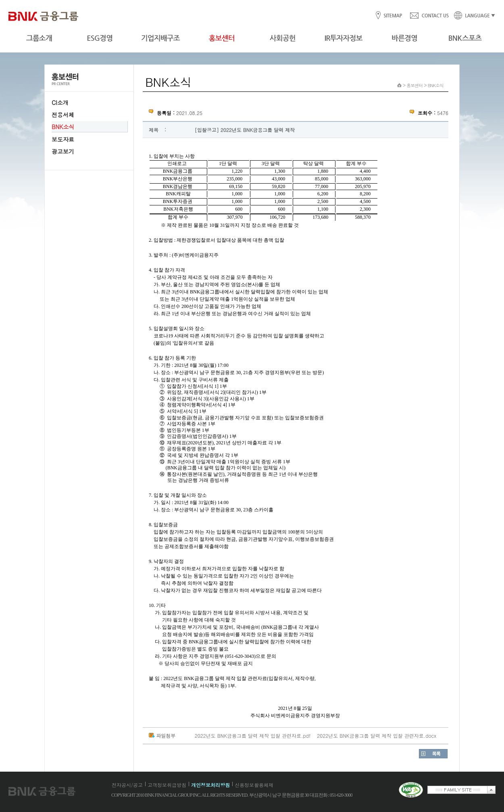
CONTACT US (429, 16)
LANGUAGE (472, 16)
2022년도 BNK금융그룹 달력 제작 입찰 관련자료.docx (377, 736)
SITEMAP (393, 16)
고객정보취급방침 (167, 785)
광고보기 (63, 151)
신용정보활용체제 (254, 785)
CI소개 (60, 103)
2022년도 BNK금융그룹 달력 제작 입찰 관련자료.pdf (253, 736)
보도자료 (63, 139)
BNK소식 (63, 127)
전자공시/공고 (127, 785)
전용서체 (63, 115)
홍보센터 (414, 85)
